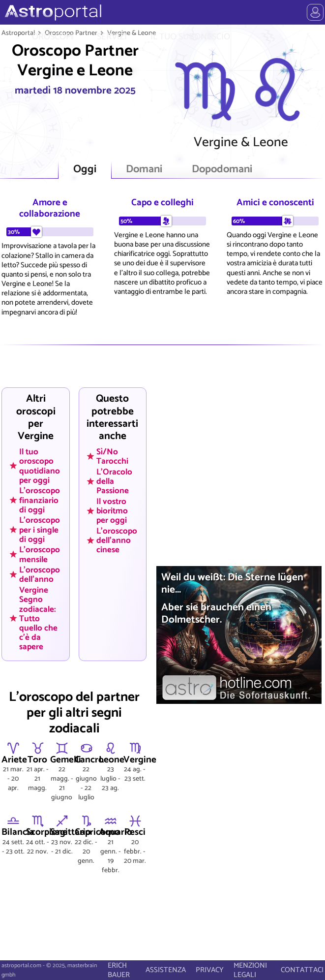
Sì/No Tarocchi (112, 457)
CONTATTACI (302, 970)
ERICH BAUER (119, 970)
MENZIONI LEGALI (250, 970)
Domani (144, 170)
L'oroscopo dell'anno (40, 575)
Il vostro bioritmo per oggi (112, 511)
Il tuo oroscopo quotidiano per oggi (40, 466)
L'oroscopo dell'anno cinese (117, 540)
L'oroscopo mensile (40, 554)
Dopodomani (222, 170)
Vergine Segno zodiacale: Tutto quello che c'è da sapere (38, 618)
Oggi (85, 170)
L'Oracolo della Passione (114, 481)
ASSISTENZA (166, 970)
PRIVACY (210, 970)
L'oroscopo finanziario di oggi (40, 500)
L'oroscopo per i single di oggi (40, 530)
